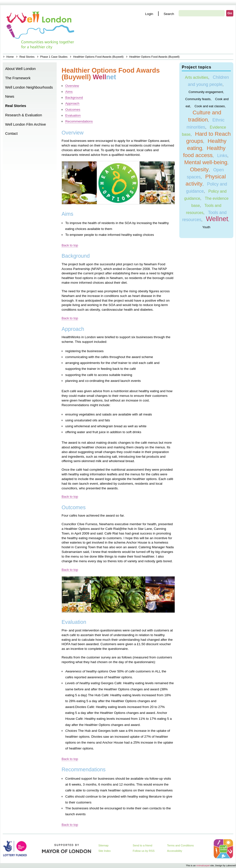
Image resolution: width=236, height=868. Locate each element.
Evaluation (73, 115)
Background (74, 98)
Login (149, 14)
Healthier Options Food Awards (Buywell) (98, 57)
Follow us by (144, 851)
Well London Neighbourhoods (29, 87)
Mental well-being (206, 162)
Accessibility (175, 851)
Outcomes (73, 110)
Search (169, 14)
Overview (72, 86)
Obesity (199, 169)
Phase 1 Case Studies (54, 57)
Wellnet (217, 219)
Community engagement (206, 92)
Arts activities (197, 77)
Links (222, 156)
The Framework (18, 78)
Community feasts (198, 99)
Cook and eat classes (210, 106)
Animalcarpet (203, 865)
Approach (72, 103)
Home (41, 29)
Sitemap (103, 845)
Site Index (105, 851)
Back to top (70, 245)
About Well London (20, 69)
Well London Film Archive (26, 124)
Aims (69, 92)
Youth (206, 227)
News (10, 96)
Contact (11, 134)
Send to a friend (143, 845)
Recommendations (79, 121)
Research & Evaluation (24, 115)
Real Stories (27, 57)
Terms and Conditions (180, 845)
